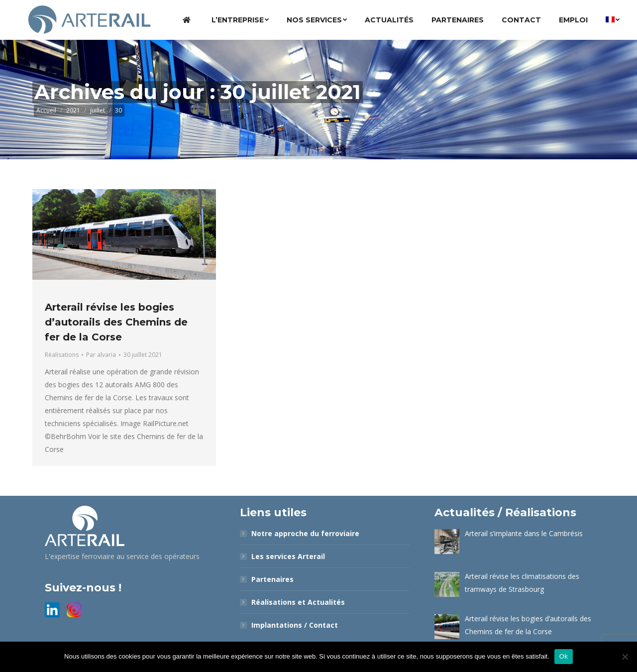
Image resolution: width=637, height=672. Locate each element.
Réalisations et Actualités (298, 602)
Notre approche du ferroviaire (305, 533)
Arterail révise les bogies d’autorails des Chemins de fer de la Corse (116, 322)
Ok (564, 656)
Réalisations (62, 355)
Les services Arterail (288, 556)
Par (101, 355)
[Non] (625, 657)
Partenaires (272, 579)
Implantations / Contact (295, 625)
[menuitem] (188, 20)
